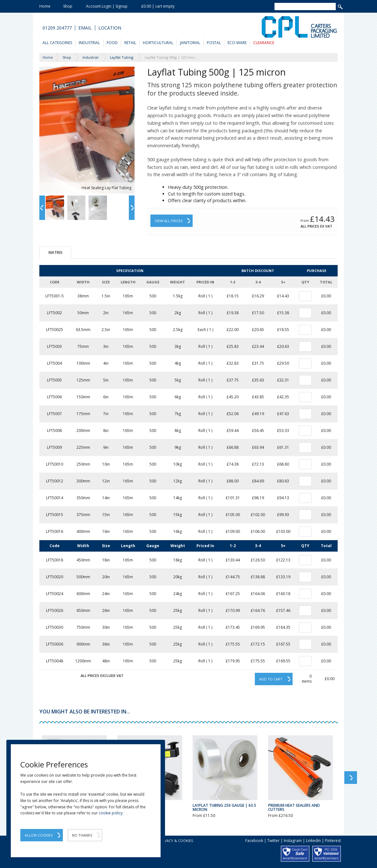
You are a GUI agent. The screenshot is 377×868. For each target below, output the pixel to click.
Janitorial (190, 43)
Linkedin (313, 841)
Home (45, 6)
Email (85, 28)
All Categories (57, 43)
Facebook (254, 841)
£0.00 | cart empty (158, 6)
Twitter (273, 841)
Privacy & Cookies (176, 841)
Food (112, 43)
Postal (214, 43)
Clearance (264, 43)
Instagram (293, 841)
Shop (68, 6)
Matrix (55, 252)
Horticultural (158, 43)
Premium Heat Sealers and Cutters (294, 807)
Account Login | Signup (107, 6)
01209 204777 (57, 28)
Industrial (89, 43)
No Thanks (82, 835)
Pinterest (333, 841)
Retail (130, 43)
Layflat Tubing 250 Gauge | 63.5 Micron (224, 807)
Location (110, 28)
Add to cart (271, 679)
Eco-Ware (237, 43)
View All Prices (169, 221)
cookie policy (111, 813)
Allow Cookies (39, 835)
